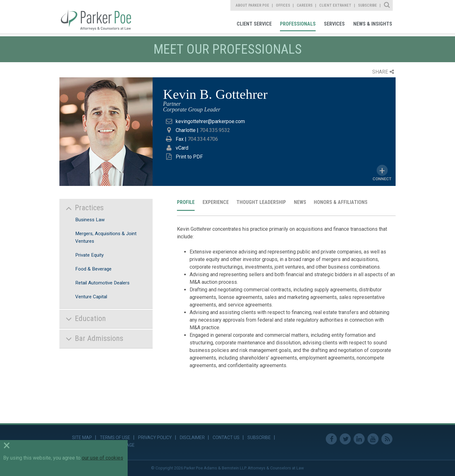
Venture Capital (91, 297)
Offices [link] (283, 5)
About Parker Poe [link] (252, 5)
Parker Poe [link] (100, 17)
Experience (216, 202)
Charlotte (186, 130)
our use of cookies (103, 458)
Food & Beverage (93, 269)
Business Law (90, 220)
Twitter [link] (345, 439)
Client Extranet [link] (335, 5)
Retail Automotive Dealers (102, 283)
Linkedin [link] (359, 439)
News (300, 202)
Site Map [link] (82, 437)
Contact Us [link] (226, 437)
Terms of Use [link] (115, 437)
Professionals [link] (298, 24)
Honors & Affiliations (341, 202)
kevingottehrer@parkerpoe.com (210, 121)
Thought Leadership (261, 202)
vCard (182, 148)
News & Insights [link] (373, 24)
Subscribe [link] (367, 5)
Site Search (387, 5)
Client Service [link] (254, 24)
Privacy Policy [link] (155, 437)
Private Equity (89, 255)
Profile (186, 202)
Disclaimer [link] (192, 437)
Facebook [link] (331, 439)
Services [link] (334, 24)
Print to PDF (189, 157)
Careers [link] (305, 5)
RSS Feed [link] (387, 439)
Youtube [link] (373, 439)
